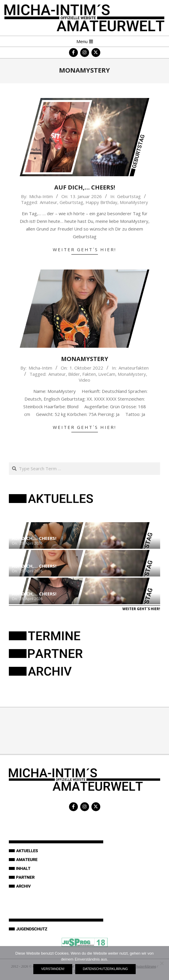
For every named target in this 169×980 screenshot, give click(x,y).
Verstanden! (53, 969)
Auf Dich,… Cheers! (85, 187)
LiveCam (107, 374)
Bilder (74, 374)
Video (84, 380)
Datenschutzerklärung (105, 969)
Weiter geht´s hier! (84, 249)
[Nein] (162, 963)
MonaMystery (134, 202)
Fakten (89, 374)
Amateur (49, 202)
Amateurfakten (134, 368)
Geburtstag (129, 196)
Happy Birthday (101, 202)
